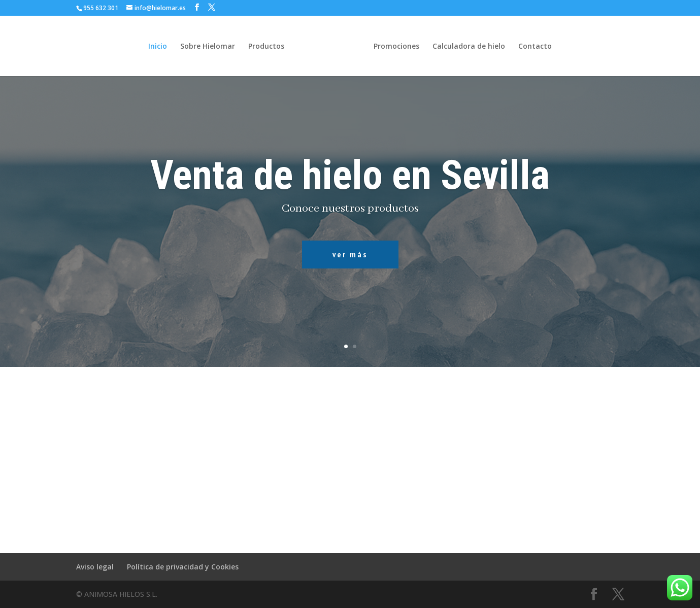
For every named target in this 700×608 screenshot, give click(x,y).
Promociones (396, 47)
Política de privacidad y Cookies (183, 567)
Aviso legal (95, 567)
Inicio (158, 47)
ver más (350, 254)
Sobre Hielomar (208, 47)
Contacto (535, 47)
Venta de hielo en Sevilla (350, 175)
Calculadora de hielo (469, 47)
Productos (266, 47)
